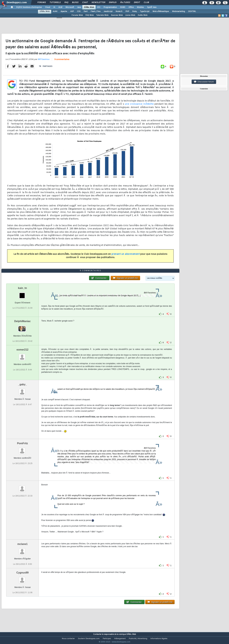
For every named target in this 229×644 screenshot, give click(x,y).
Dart (86, 11)
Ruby (135, 11)
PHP (127, 11)
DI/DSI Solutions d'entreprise (29, 7)
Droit (137, 3)
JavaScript (108, 11)
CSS (79, 11)
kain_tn (22, 294)
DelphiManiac (23, 327)
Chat (85, 3)
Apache (64, 11)
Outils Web (143, 15)
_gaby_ (23, 390)
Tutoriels (55, 3)
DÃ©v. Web (89, 7)
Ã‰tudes (125, 3)
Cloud (48, 7)
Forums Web (77, 15)
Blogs (75, 3)
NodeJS (119, 11)
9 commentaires (62, 62)
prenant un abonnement (126, 256)
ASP (72, 11)
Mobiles (140, 7)
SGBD (123, 7)
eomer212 (23, 356)
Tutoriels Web (102, 15)
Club (146, 3)
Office (131, 7)
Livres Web (130, 15)
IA (54, 7)
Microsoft (70, 7)
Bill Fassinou (44, 61)
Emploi (113, 3)
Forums (42, 3)
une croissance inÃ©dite (139, 106)
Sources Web (117, 15)
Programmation (110, 7)
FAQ (66, 3)
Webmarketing (179, 11)
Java (79, 7)
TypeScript (145, 11)
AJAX (55, 11)
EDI (99, 7)
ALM (60, 7)
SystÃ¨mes (152, 7)
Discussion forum (204, 82)
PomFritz (22, 449)
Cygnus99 (22, 578)
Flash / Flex (96, 11)
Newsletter (98, 3)
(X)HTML (192, 11)
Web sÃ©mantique (161, 11)
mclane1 (22, 550)
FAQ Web (90, 15)
